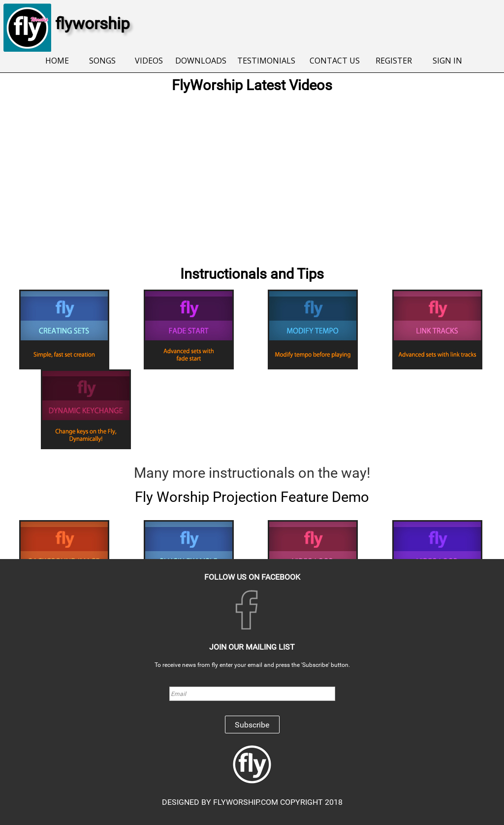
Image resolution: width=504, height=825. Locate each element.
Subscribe (252, 725)
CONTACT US (335, 61)
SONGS (102, 61)
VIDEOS (149, 61)
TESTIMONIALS (266, 61)
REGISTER (394, 61)
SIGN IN (447, 61)
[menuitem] (57, 61)
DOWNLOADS (201, 61)
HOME (57, 61)
